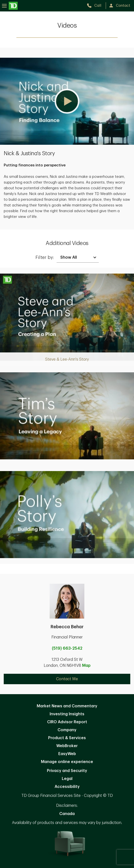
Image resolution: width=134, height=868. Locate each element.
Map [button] (86, 666)
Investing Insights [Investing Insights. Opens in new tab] (67, 714)
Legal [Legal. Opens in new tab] (67, 779)
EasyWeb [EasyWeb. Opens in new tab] (67, 754)
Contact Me (67, 679)
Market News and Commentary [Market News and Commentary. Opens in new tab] (67, 706)
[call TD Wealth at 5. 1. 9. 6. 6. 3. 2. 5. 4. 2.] (96, 6)
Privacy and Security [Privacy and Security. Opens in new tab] (67, 771)
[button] (67, 101)
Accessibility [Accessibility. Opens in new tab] (67, 787)
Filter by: (45, 257)
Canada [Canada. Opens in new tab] (67, 814)
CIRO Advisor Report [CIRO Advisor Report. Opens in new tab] (67, 722)
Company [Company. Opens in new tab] (67, 730)
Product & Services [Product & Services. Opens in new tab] (67, 738)
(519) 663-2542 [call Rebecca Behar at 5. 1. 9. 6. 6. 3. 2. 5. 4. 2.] (67, 648)
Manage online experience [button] (67, 762)
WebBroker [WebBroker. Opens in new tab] (67, 746)
